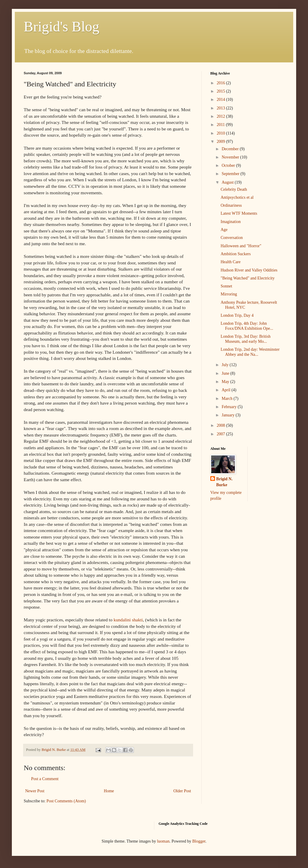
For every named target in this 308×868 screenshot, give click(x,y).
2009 (222, 142)
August (228, 182)
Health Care (231, 262)
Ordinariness (231, 205)
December (231, 149)
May (226, 382)
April (226, 390)
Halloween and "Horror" (241, 246)
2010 (222, 133)
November (231, 157)
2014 (222, 100)
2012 (222, 116)
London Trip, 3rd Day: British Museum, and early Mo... (246, 339)
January (228, 415)
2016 (222, 83)
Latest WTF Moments (239, 213)
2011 (221, 125)
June (226, 373)
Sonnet (226, 286)
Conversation (232, 238)
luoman (163, 841)
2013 (222, 108)
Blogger (199, 841)
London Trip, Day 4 (237, 315)
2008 (222, 425)
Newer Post (35, 791)
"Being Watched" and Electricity (248, 278)
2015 (222, 91)
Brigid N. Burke (224, 482)
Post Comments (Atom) (66, 801)
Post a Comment (45, 779)
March (227, 399)
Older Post (182, 791)
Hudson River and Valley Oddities (249, 270)
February (230, 407)
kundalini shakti (128, 620)
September (231, 174)
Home (109, 791)
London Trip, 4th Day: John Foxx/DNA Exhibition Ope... (247, 326)
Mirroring (229, 294)
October (229, 165)
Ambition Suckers (236, 254)
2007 (222, 434)
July (226, 365)
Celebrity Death (234, 189)
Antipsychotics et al (237, 197)
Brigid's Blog (61, 26)
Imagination (231, 222)
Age (224, 230)
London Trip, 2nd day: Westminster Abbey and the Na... (250, 352)
